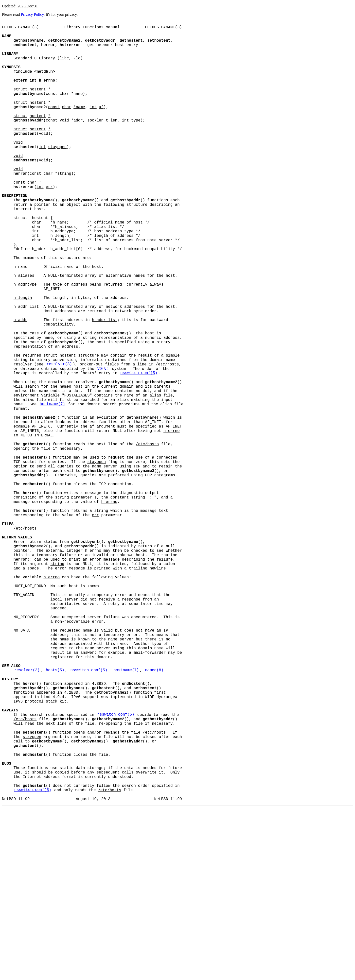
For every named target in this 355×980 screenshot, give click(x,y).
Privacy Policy (32, 14)
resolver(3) (59, 440)
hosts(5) (55, 814)
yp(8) (103, 445)
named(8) (154, 814)
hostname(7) (52, 489)
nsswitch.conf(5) (139, 451)
